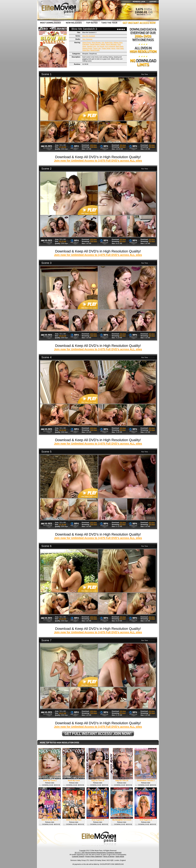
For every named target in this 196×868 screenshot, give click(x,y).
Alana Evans (87, 43)
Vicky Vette (120, 48)
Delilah (103, 44)
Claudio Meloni (95, 44)
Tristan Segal (106, 48)
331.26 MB (62, 241)
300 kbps (152, 145)
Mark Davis (119, 46)
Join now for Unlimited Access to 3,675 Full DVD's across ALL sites (98, 161)
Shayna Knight (87, 48)
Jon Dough (100, 46)
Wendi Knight (95, 50)
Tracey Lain (97, 48)
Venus (113, 48)
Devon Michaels (111, 44)
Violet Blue (86, 50)
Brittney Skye (118, 43)
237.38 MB (62, 525)
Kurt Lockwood (110, 46)
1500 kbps (93, 145)
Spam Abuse (120, 856)
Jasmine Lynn (91, 46)
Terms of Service (109, 856)
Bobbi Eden (109, 43)
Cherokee (86, 44)
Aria (103, 43)
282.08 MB (62, 430)
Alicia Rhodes (96, 43)
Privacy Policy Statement (94, 856)
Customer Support (78, 856)
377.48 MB (62, 147)
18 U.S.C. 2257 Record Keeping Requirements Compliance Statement (98, 853)
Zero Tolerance (87, 39)
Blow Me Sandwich (89, 36)
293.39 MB (62, 619)
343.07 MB (62, 713)
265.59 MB (62, 336)
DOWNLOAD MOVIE (50, 785)
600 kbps (123, 145)
